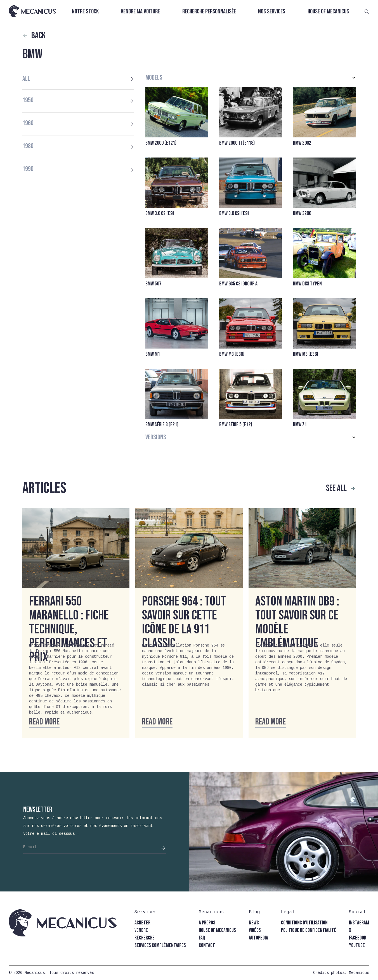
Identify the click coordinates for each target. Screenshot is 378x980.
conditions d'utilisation (304, 923)
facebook (358, 938)
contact (207, 946)
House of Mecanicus (328, 12)
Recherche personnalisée (209, 12)
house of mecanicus (217, 930)
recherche (145, 938)
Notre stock (85, 12)
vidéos (255, 930)
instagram (359, 923)
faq (202, 938)
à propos (207, 923)
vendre (141, 930)
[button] (251, 78)
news (254, 923)
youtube (357, 946)
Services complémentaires (160, 946)
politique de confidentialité (309, 930)
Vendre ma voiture (140, 12)
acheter (142, 923)
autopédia (258, 938)
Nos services (272, 12)
